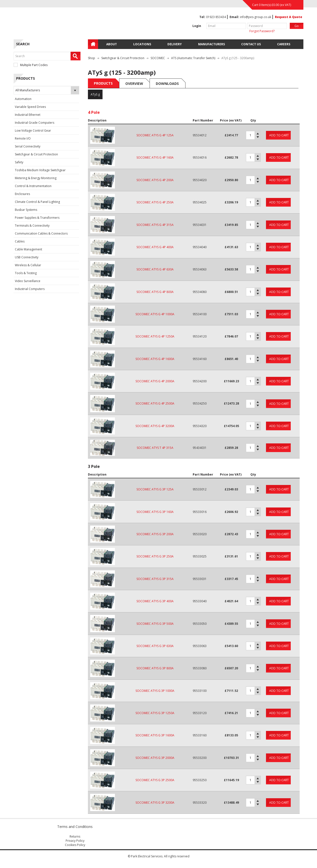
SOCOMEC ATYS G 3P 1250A (155, 713)
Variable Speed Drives (30, 107)
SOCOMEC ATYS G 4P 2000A (155, 381)
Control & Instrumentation (33, 186)
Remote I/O (23, 138)
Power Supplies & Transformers (37, 218)
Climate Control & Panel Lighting (37, 202)
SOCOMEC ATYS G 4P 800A (155, 292)
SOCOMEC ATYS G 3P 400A (155, 601)
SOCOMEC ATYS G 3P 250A (155, 556)
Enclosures (22, 194)
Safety (19, 162)
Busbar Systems (26, 210)
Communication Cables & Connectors (41, 233)
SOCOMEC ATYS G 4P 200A (155, 180)
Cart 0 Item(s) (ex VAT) (272, 5)
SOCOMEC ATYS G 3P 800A (155, 668)
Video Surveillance (28, 281)
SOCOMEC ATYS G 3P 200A (155, 534)
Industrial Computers (30, 289)
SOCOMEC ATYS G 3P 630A (155, 646)
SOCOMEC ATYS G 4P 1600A (155, 359)
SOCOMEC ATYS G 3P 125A (155, 489)
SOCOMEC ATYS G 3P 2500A (155, 780)
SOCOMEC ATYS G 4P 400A (155, 247)
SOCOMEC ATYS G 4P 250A (155, 202)
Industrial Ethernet (28, 115)
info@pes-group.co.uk (256, 17)
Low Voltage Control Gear (33, 131)
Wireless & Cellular (28, 265)
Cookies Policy (75, 845)
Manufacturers (211, 44)
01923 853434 (216, 17)
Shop (92, 58)
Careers (284, 44)
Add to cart (279, 135)
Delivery (175, 44)
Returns (75, 836)
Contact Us (251, 44)
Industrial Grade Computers (35, 123)
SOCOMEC (158, 58)
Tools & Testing (26, 273)
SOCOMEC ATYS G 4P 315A (155, 225)
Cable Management (28, 249)
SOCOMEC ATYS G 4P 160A (155, 157)
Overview (134, 84)
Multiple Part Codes (31, 65)
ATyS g (95, 94)
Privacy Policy (75, 841)
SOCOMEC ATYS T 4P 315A (155, 448)
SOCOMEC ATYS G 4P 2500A (155, 403)
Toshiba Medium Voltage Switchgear (40, 170)
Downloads (167, 84)
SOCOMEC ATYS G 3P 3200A (155, 803)
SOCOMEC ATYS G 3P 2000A (155, 758)
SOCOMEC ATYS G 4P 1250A (155, 336)
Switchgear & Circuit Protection (36, 154)
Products (103, 83)
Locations (142, 44)
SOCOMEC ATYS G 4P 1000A (155, 314)
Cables (20, 241)
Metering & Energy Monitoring (36, 178)
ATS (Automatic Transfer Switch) (193, 58)
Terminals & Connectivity (32, 226)
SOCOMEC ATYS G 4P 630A (155, 269)
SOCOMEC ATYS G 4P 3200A (155, 426)
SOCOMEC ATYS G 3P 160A (155, 512)
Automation (23, 99)
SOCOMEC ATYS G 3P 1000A (155, 691)
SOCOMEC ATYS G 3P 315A (155, 579)
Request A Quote (289, 17)
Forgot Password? (262, 31)
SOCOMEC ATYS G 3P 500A (155, 624)
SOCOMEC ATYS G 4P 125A (155, 135)
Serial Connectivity (28, 146)
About (112, 44)
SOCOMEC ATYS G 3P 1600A (155, 735)
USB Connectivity (27, 257)
